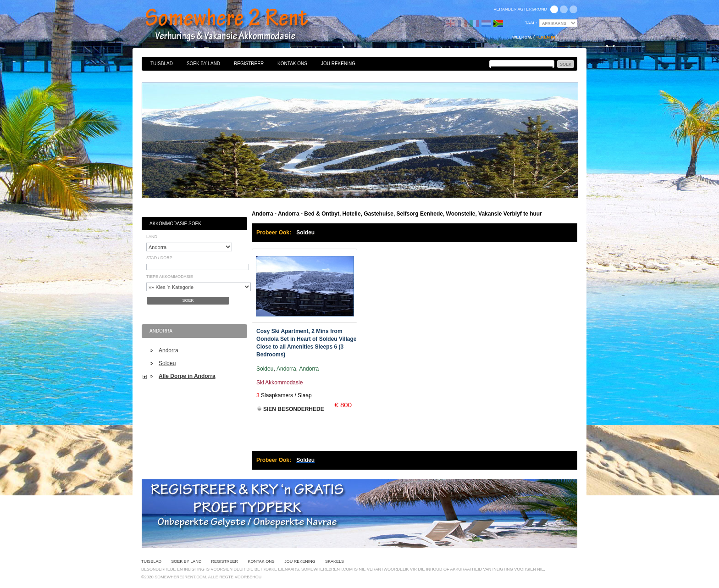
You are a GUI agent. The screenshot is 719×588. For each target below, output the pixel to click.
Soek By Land (203, 64)
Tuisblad (162, 64)
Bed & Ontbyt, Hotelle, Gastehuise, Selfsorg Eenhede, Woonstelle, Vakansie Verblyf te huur (237, 25)
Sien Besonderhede (294, 409)
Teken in (545, 37)
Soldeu (167, 363)
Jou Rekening (338, 64)
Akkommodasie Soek (175, 224)
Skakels (335, 561)
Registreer (249, 64)
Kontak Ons (292, 64)
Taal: (531, 23)
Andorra (169, 350)
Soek (188, 300)
